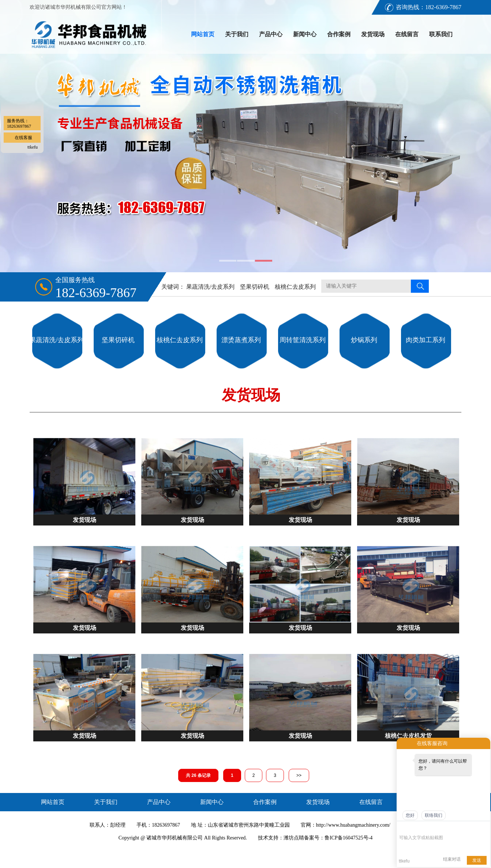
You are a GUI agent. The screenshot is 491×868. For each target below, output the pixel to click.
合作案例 (339, 34)
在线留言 (407, 34)
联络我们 (434, 815)
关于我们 (237, 34)
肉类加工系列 (426, 340)
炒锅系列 (364, 340)
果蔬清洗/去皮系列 (210, 287)
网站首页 (203, 34)
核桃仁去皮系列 (295, 287)
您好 (410, 815)
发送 (477, 860)
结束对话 (452, 859)
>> (299, 775)
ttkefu (33, 147)
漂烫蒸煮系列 (241, 340)
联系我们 (441, 34)
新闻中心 (305, 34)
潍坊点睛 (294, 838)
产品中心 (271, 34)
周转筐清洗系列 (303, 340)
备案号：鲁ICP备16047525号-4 (338, 838)
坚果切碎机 (255, 287)
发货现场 (373, 34)
